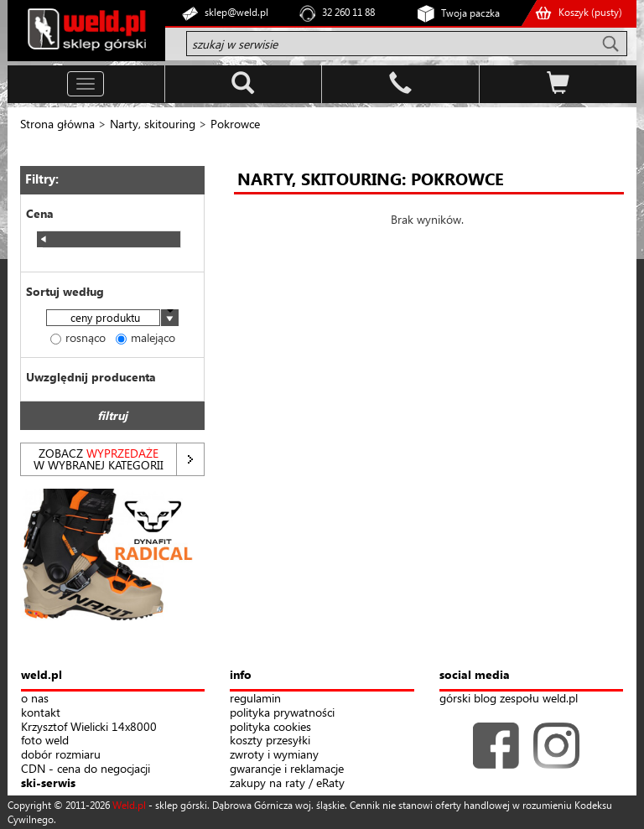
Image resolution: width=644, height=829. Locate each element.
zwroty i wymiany (274, 755)
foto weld (45, 741)
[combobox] (112, 319)
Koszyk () (590, 12)
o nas (35, 699)
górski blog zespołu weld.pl (509, 699)
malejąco (145, 337)
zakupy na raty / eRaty (287, 783)
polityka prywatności (282, 713)
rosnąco (78, 337)
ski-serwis (48, 783)
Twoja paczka (470, 13)
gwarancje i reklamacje (287, 769)
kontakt (41, 713)
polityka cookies (270, 727)
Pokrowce (235, 124)
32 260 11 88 (348, 12)
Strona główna (57, 124)
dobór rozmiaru (61, 755)
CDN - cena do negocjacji (86, 769)
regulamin (255, 699)
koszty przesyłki (270, 741)
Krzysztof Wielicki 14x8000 (89, 727)
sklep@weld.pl (236, 12)
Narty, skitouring (153, 124)
